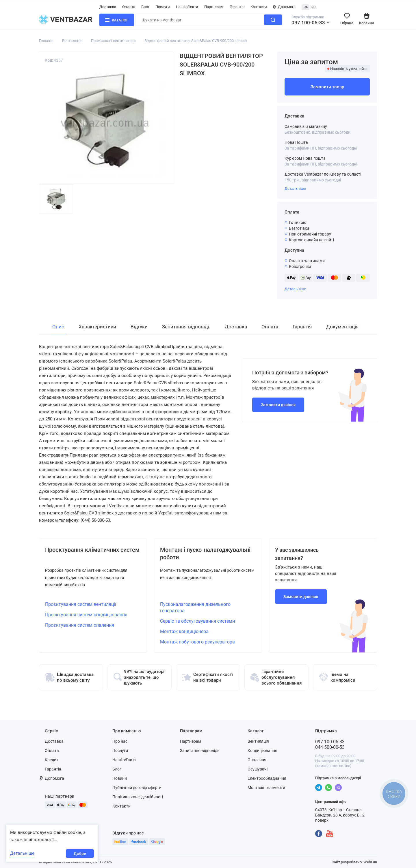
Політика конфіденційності (138, 797)
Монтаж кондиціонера (184, 631)
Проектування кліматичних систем (92, 550)
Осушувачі (258, 769)
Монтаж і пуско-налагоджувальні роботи (205, 553)
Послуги (163, 7)
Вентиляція (72, 41)
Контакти (259, 7)
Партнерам (214, 7)
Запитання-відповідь (200, 751)
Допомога (284, 7)
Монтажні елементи (266, 788)
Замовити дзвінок (278, 405)
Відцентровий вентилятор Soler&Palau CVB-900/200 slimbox (196, 41)
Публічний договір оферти (137, 788)
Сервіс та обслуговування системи (197, 621)
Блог (145, 7)
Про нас (120, 741)
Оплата (129, 7)
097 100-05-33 (308, 23)
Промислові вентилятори (113, 41)
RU (313, 7)
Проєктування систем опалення (80, 625)
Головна (46, 41)
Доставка (108, 7)
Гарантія (237, 7)
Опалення (257, 760)
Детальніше (295, 189)
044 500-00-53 (330, 747)
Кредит (52, 760)
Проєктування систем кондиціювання (86, 615)
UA (306, 7)
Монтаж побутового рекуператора (197, 642)
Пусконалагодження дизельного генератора (195, 607)
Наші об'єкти (187, 7)
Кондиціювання (262, 751)
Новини (120, 778)
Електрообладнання (267, 778)
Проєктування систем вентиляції (81, 604)
